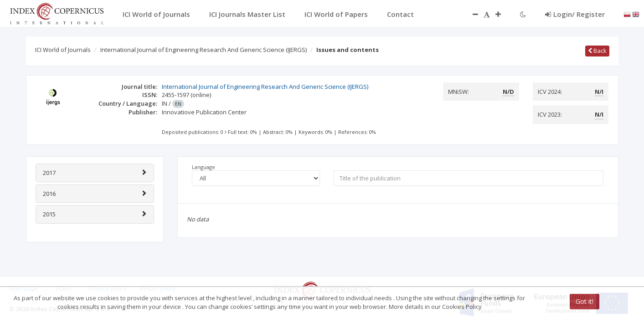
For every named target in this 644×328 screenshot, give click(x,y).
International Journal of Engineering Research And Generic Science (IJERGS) (204, 50)
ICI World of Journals (63, 50)
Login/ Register (575, 14)
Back (597, 51)
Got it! (585, 301)
